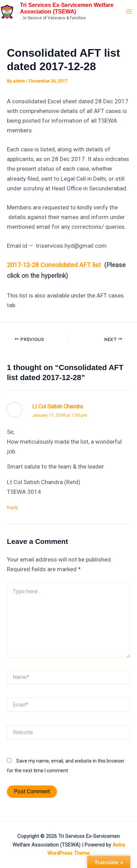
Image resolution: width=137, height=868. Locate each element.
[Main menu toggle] (129, 11)
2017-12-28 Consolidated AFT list (54, 265)
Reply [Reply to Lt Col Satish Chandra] (12, 507)
